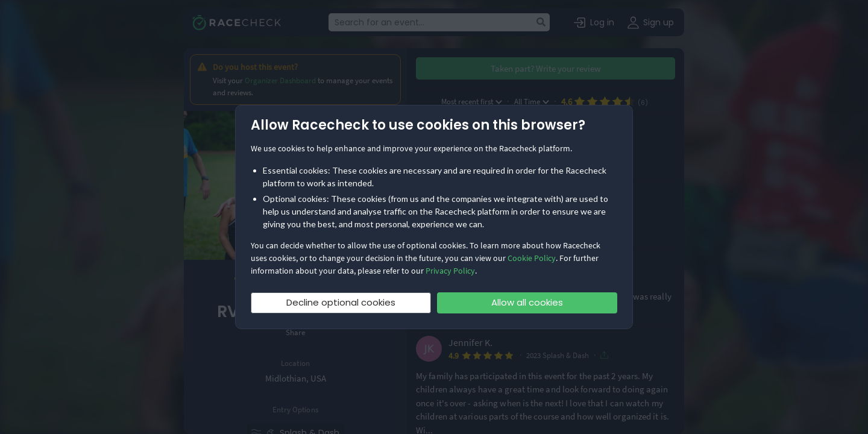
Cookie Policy (532, 258)
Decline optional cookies (341, 302)
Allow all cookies (527, 302)
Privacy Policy (450, 271)
